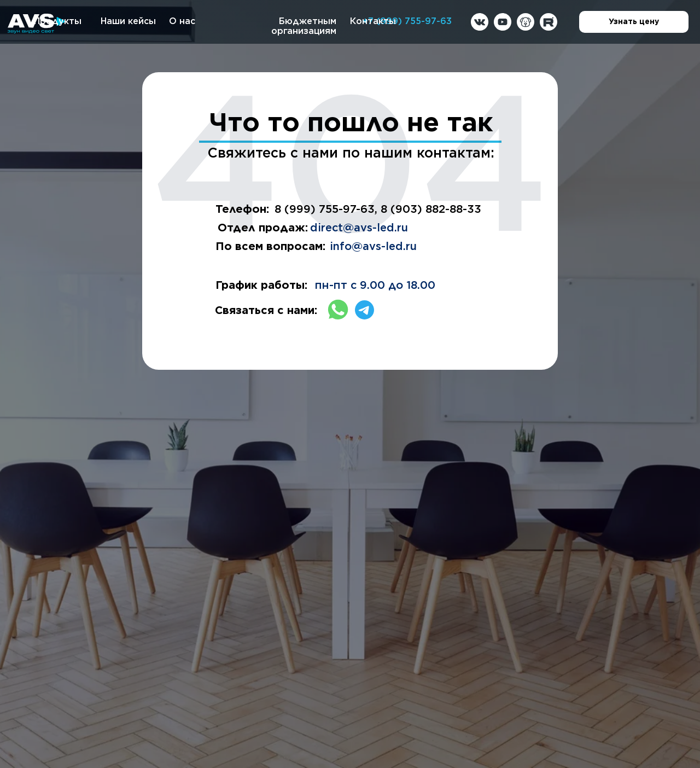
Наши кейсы (128, 21)
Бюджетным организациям (304, 26)
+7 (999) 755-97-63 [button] (407, 21)
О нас (182, 21)
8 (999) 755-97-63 (325, 209)
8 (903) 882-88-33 (431, 209)
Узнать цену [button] (649, 22)
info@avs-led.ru (373, 246)
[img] (480, 22)
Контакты (373, 21)
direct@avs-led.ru (359, 228)
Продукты (58, 21)
